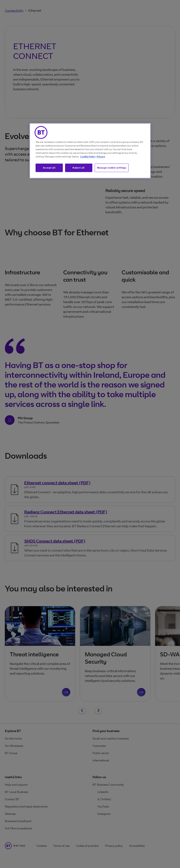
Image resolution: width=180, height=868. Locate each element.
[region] (90, 151)
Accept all (49, 168)
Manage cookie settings (112, 168)
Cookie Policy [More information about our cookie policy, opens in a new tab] (88, 157)
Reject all (79, 168)
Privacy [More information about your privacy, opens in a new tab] (101, 157)
